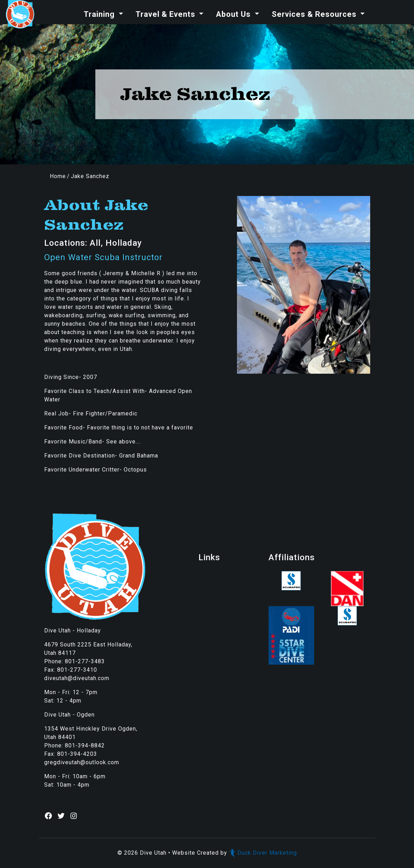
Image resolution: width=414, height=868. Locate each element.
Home (58, 176)
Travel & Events (167, 14)
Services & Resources (315, 14)
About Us (234, 14)
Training (100, 14)
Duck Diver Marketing (263, 853)
